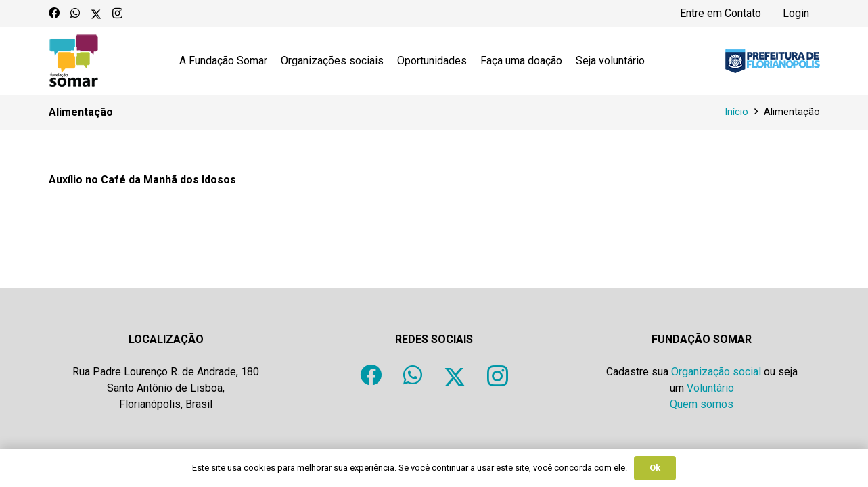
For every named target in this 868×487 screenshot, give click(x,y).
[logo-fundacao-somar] (74, 61)
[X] (96, 13)
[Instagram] (117, 14)
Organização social (716, 372)
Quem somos (702, 404)
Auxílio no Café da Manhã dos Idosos (142, 180)
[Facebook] (54, 13)
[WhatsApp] (75, 13)
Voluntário (710, 388)
